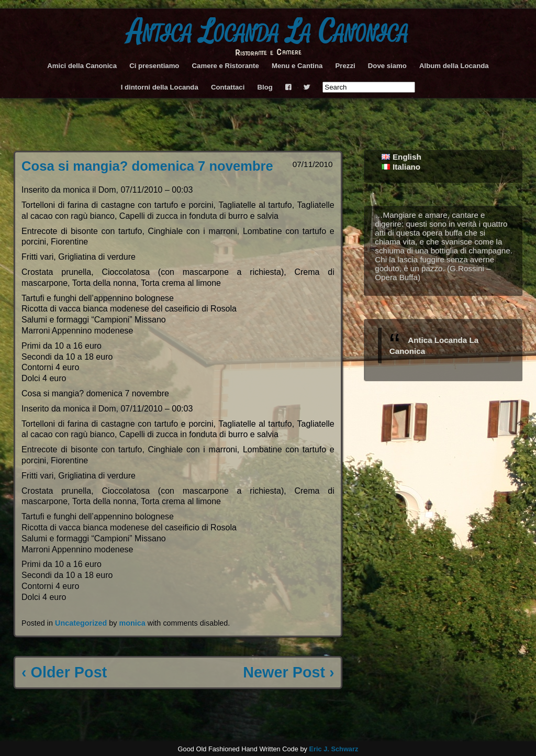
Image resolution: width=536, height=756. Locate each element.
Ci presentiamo (154, 66)
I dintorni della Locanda (160, 87)
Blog (265, 87)
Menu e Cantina (297, 66)
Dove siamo (387, 66)
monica (132, 623)
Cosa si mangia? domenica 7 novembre (147, 166)
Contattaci (228, 87)
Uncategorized (81, 623)
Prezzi (345, 66)
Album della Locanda (454, 66)
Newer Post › (288, 672)
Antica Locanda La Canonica (268, 32)
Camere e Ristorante (226, 66)
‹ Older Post (64, 672)
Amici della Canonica (82, 66)
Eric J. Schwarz (333, 749)
